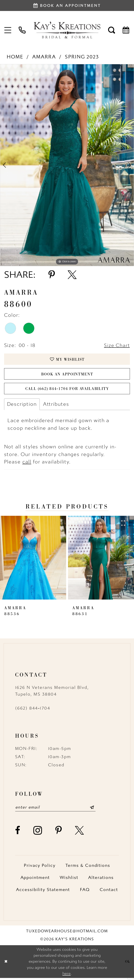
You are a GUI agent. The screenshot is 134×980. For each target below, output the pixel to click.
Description (22, 406)
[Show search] (112, 30)
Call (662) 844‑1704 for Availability (67, 390)
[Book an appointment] (67, 5)
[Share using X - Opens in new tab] (72, 275)
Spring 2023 (82, 57)
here (67, 976)
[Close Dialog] (6, 964)
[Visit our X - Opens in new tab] (80, 833)
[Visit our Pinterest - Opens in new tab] (59, 833)
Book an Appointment (67, 375)
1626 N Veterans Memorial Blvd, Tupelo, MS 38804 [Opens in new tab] (52, 693)
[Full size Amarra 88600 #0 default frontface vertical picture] (67, 165)
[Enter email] (57, 810)
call (27, 464)
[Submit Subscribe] (95, 810)
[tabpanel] (67, 165)
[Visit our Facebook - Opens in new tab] (18, 833)
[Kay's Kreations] (67, 30)
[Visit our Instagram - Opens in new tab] (38, 833)
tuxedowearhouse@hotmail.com (67, 934)
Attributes (56, 406)
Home (15, 57)
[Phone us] (22, 30)
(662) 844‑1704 (33, 710)
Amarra (44, 57)
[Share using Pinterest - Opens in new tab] (52, 275)
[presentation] (33, 560)
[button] (8, 30)
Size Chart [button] (116, 346)
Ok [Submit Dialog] (127, 963)
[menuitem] (8, 30)
